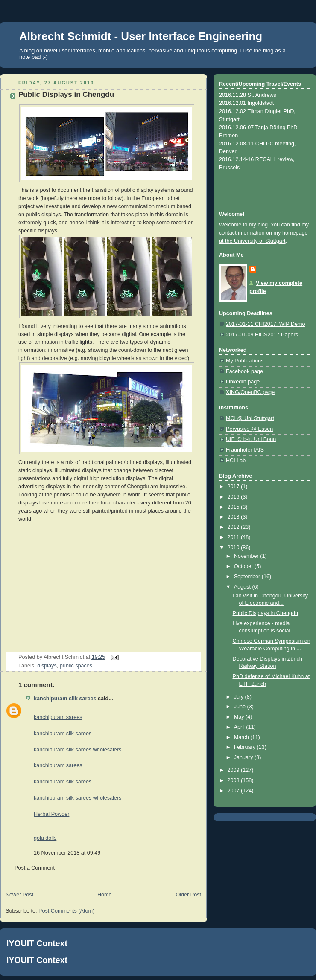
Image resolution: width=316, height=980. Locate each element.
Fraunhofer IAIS (245, 450)
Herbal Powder (51, 814)
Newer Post (19, 895)
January (244, 757)
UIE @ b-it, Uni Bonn (251, 439)
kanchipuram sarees (58, 717)
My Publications (245, 361)
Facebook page (244, 371)
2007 (234, 791)
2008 (234, 780)
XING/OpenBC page (250, 392)
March (242, 737)
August (243, 587)
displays (47, 666)
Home (105, 895)
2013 (234, 517)
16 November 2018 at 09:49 (67, 853)
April (240, 727)
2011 (234, 537)
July (240, 697)
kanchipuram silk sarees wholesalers (78, 750)
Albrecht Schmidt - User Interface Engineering (141, 36)
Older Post (188, 895)
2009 (234, 770)
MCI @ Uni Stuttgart (250, 418)
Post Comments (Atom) (66, 911)
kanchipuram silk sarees (65, 699)
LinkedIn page (243, 382)
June (241, 707)
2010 (234, 548)
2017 (234, 487)
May (240, 717)
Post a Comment (35, 868)
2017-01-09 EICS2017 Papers (262, 335)
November (247, 556)
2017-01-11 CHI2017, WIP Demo (266, 324)
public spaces (76, 666)
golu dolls (45, 838)
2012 (234, 527)
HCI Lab (236, 461)
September (248, 577)
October (244, 566)
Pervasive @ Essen (249, 429)
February (246, 747)
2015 (234, 507)
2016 (234, 497)
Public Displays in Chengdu (266, 613)
